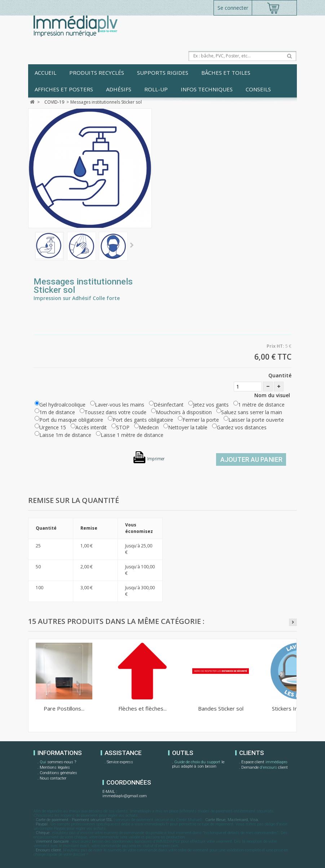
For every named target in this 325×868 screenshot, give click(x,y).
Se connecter (233, 8)
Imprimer (156, 459)
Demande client (265, 768)
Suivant (132, 246)
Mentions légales (55, 767)
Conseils (258, 89)
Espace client (264, 763)
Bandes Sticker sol (221, 708)
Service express (120, 762)
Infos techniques (207, 89)
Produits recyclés (97, 73)
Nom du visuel (273, 395)
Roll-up (156, 89)
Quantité (280, 375)
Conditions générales (58, 773)
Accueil (45, 73)
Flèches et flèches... (142, 708)
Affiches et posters (64, 89)
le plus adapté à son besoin (198, 764)
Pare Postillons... (64, 708)
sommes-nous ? (58, 763)
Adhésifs (119, 89)
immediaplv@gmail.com (125, 796)
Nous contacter (53, 778)
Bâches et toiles (226, 73)
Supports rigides (163, 73)
